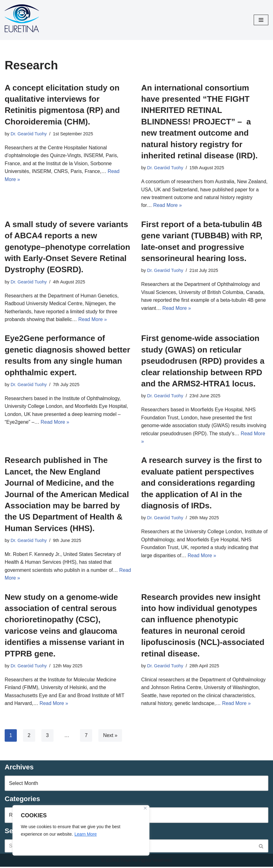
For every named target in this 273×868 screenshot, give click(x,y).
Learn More (86, 834)
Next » (111, 737)
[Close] (145, 808)
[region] (81, 830)
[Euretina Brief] (22, 20)
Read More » (186, 205)
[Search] (261, 847)
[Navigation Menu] (261, 20)
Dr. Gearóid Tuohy (29, 134)
